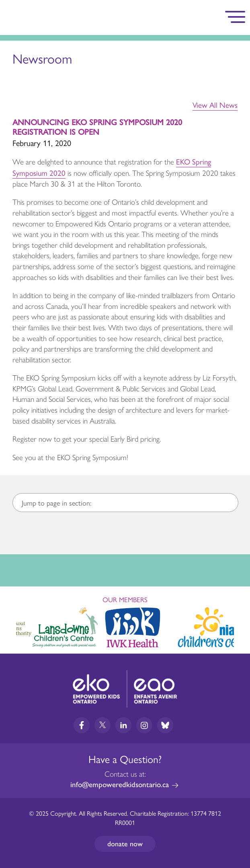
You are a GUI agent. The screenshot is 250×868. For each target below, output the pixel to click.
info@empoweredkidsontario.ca (120, 785)
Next (236, 626)
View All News (215, 105)
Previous (14, 624)
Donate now (125, 844)
